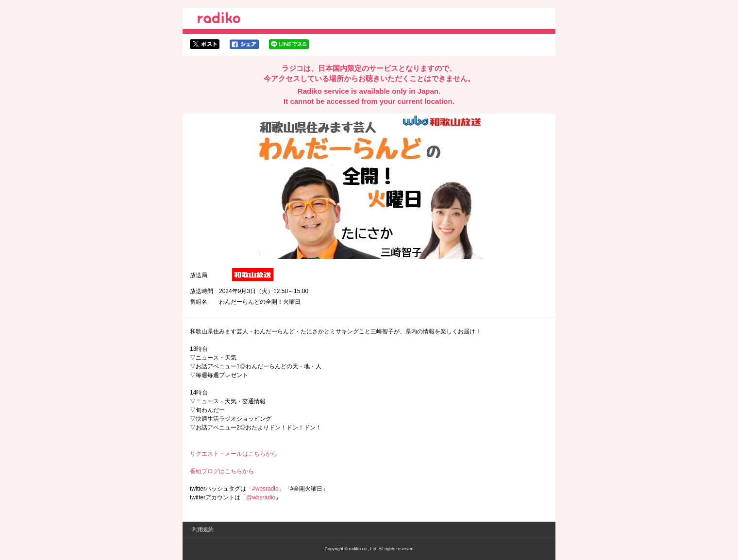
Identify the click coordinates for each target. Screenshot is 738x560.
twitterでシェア (205, 44)
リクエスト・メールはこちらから (234, 454)
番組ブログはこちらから (222, 471)
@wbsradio (261, 497)
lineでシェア (289, 44)
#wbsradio (265, 489)
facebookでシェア (244, 44)
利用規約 (203, 529)
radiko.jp (219, 19)
